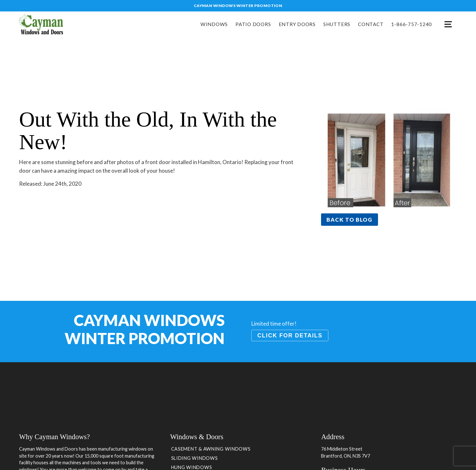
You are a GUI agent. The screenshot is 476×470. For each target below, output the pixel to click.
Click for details (290, 335)
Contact (371, 24)
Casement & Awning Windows (211, 449)
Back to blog (349, 220)
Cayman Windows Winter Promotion (238, 6)
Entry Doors (297, 24)
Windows (214, 24)
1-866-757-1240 (411, 24)
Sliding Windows (195, 458)
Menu (448, 24)
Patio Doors (253, 24)
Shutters (337, 24)
